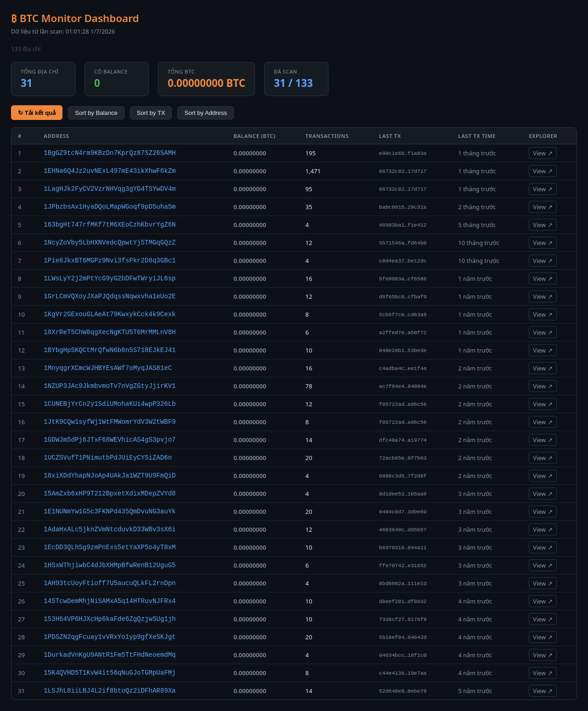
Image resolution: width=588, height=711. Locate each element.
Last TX (390, 136)
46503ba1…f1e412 (403, 225)
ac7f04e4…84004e (403, 386)
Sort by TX (151, 113)
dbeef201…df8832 (403, 601)
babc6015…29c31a (403, 207)
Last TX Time (477, 136)
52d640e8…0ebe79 (403, 691)
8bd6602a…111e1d (403, 583)
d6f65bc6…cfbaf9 (403, 297)
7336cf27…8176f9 (403, 619)
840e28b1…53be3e (403, 350)
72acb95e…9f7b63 (403, 458)
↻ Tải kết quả (37, 113)
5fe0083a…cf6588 (403, 279)
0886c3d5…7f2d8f (403, 476)
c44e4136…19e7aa (403, 673)
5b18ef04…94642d (403, 637)
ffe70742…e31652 (403, 566)
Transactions (327, 136)
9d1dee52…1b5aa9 (403, 494)
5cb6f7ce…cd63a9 (403, 315)
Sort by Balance (96, 113)
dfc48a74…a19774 (403, 440)
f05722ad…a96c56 (403, 404)
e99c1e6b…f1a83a (403, 153)
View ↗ (543, 153)
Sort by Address (206, 113)
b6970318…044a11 (403, 548)
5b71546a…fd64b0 (403, 243)
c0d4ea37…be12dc (403, 261)
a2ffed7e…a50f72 (403, 333)
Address (56, 136)
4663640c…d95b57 (403, 530)
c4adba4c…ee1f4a (403, 368)
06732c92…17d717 (403, 171)
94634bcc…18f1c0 (403, 655)
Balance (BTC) (254, 136)
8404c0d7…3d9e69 (403, 512)
